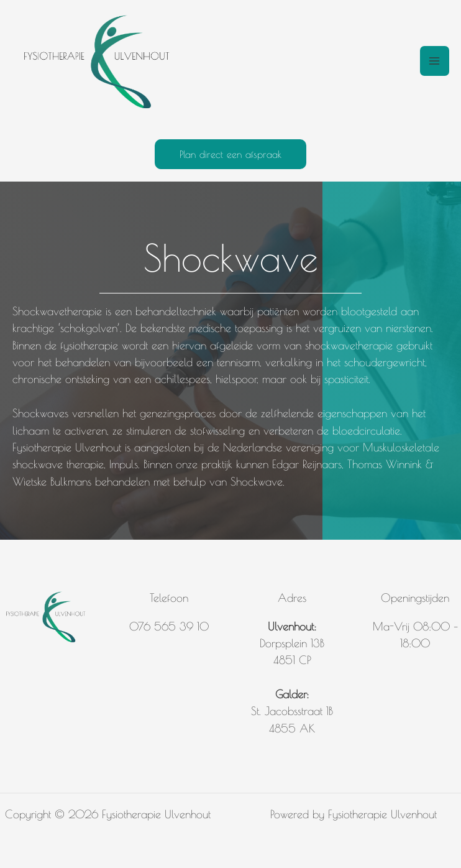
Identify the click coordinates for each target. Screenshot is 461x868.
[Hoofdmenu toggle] (435, 61)
